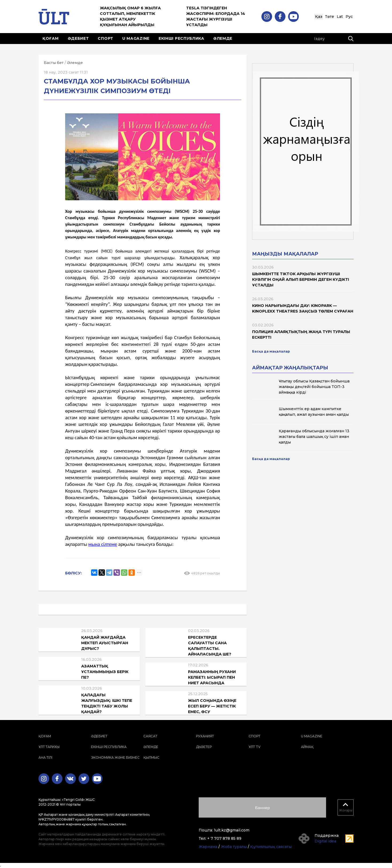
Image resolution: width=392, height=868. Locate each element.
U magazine (136, 38)
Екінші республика (181, 38)
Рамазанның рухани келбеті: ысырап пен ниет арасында (212, 677)
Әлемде (223, 38)
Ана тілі (45, 757)
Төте (330, 17)
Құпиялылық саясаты (271, 847)
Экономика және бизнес (115, 757)
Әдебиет (78, 38)
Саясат (150, 736)
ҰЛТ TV (255, 747)
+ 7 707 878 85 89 (224, 838)
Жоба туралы (234, 847)
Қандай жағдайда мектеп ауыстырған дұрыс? (105, 643)
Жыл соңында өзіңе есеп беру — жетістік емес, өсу (212, 706)
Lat (340, 17)
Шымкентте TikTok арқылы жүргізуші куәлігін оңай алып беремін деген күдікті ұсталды (301, 279)
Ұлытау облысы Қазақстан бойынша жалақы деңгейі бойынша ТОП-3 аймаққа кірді (314, 387)
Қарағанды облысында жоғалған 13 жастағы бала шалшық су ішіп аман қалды (314, 437)
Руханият (205, 736)
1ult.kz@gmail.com (232, 830)
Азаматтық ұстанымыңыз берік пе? (105, 672)
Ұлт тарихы (49, 747)
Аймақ (307, 747)
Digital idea (325, 841)
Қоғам (51, 38)
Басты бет (54, 63)
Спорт (105, 38)
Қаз (319, 17)
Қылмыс (151, 757)
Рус (349, 17)
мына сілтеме (103, 544)
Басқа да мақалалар (271, 351)
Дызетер (204, 747)
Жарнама (208, 847)
